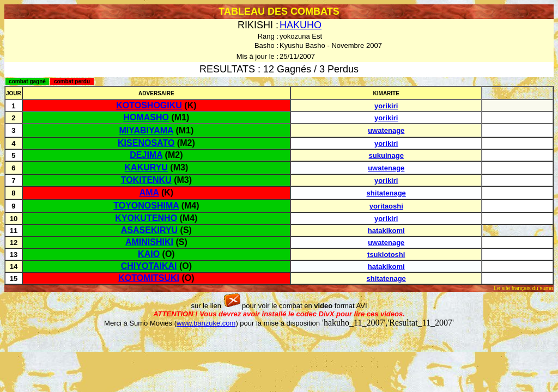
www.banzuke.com (206, 323)
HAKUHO (301, 25)
